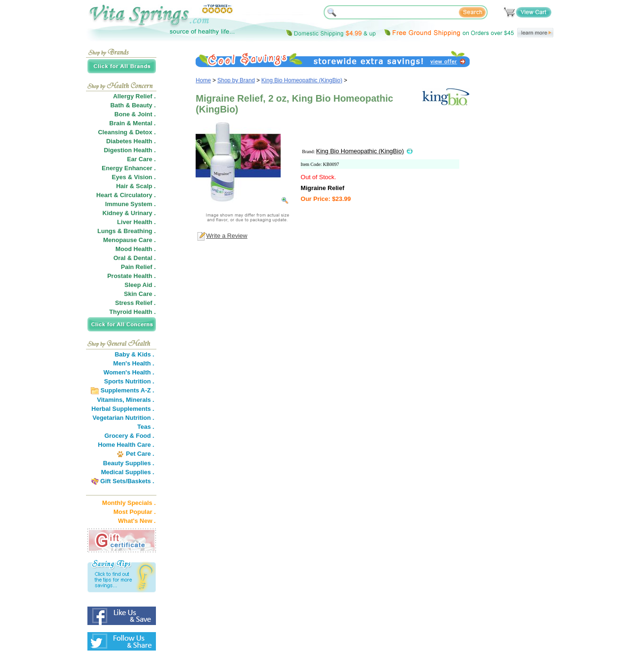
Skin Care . (140, 294)
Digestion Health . (130, 150)
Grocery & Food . (129, 436)
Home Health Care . (126, 445)
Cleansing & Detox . (127, 132)
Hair (122, 186)
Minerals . (140, 400)
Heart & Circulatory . (126, 195)
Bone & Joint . (135, 114)
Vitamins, (111, 400)
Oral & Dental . (135, 258)
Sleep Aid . (140, 285)
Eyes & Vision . (134, 177)
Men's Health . (134, 363)
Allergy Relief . (134, 96)
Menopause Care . (129, 240)
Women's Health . (129, 372)
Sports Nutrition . (129, 381)
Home (203, 80)
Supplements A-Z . (128, 390)
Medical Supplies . (128, 472)
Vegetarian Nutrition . (124, 418)
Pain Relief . (138, 267)
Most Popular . (135, 512)
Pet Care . (140, 454)
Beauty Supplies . (129, 463)
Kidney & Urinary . (129, 213)
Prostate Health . (132, 276)
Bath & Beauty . (133, 105)
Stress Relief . (136, 303)
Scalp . (146, 186)
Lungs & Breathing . (127, 231)
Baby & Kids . (135, 354)
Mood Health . (135, 249)
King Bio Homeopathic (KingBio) (302, 80)
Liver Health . (137, 222)
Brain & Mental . (132, 123)
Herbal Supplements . (123, 409)
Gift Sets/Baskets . (127, 481)
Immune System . (131, 204)
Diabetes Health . (131, 141)
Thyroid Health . (132, 312)
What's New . (137, 521)
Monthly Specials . (129, 503)
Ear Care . (142, 159)
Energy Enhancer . (129, 168)
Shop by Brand (236, 80)
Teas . (146, 427)
